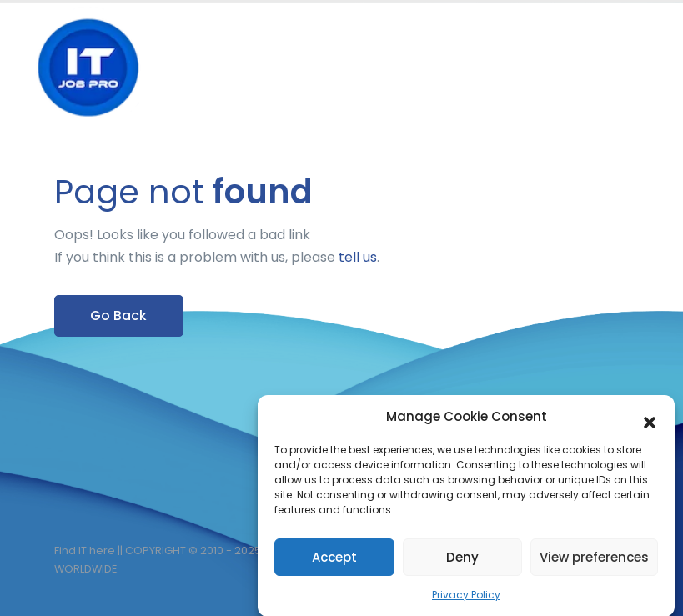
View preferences (594, 560)
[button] (650, 420)
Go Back (118, 316)
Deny (462, 560)
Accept (334, 560)
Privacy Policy (466, 598)
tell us (358, 257)
